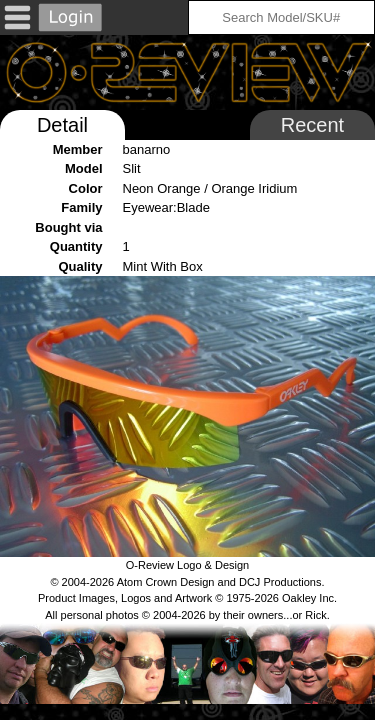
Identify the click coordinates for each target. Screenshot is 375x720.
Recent (312, 125)
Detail (62, 125)
